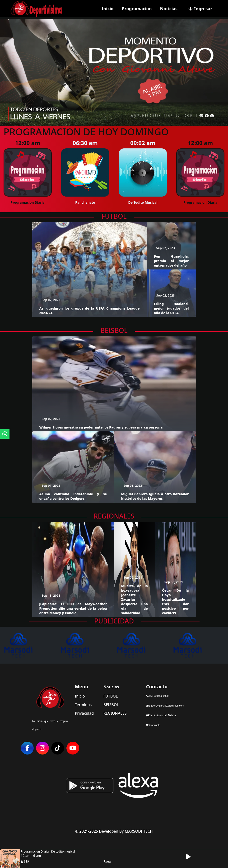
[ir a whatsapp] (5, 434)
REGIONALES (114, 516)
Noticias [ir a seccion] (169, 9)
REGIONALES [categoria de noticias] (115, 713)
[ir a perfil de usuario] (199, 9)
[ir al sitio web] (29, 645)
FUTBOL (114, 216)
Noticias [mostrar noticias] (111, 687)
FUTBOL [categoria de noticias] (111, 696)
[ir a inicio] (36, 8)
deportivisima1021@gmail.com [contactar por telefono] (165, 706)
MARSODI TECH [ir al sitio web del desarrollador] (139, 831)
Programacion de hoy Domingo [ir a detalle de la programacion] (86, 132)
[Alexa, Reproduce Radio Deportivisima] (138, 785)
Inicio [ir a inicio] (108, 9)
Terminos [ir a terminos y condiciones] (83, 705)
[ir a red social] (27, 748)
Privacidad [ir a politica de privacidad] (84, 713)
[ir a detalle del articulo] (90, 269)
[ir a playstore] (90, 785)
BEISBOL (114, 330)
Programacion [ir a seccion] (137, 9)
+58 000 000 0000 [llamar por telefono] (157, 696)
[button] (191, 857)
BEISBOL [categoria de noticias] (111, 705)
